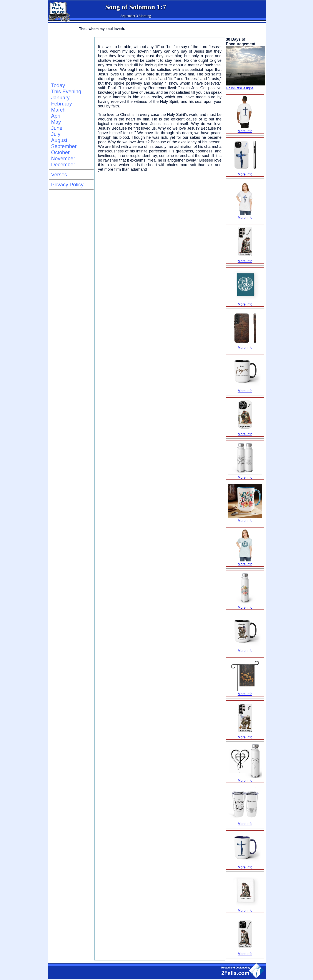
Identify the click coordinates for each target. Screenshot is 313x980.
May (56, 122)
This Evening (66, 91)
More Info (245, 129)
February (62, 104)
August (59, 140)
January (60, 98)
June (57, 128)
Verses (59, 174)
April (56, 116)
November (63, 158)
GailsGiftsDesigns (240, 88)
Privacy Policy (67, 184)
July (56, 134)
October (60, 152)
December (63, 164)
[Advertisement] (71, 59)
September (64, 146)
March (58, 110)
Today (58, 85)
